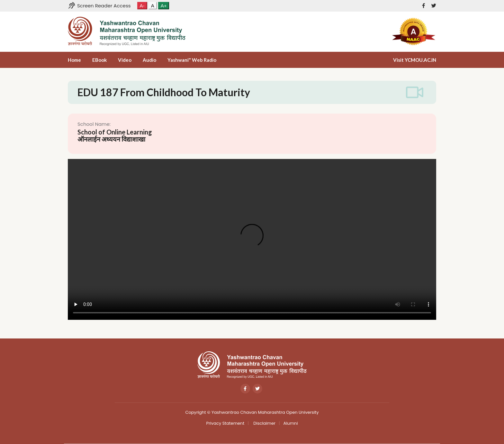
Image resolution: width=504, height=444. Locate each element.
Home (74, 60)
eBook (99, 60)
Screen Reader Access (99, 6)
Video (125, 60)
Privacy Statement (225, 423)
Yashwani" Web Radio (192, 60)
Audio (149, 60)
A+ (164, 6)
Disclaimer (264, 423)
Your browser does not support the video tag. (252, 239)
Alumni (290, 423)
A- (142, 6)
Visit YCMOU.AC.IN (415, 60)
